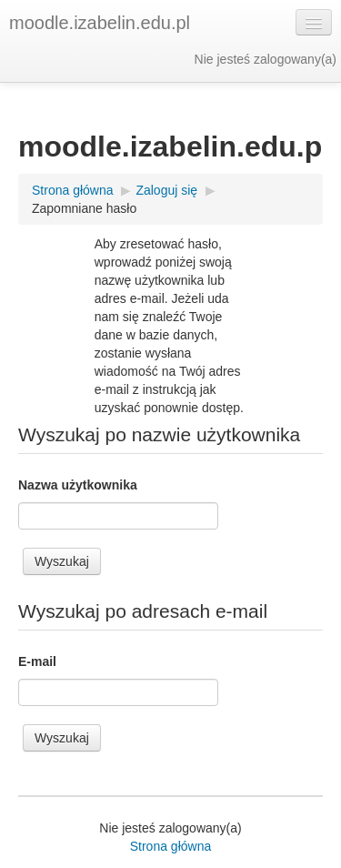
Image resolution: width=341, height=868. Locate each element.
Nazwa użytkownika (78, 485)
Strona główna (171, 846)
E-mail (37, 661)
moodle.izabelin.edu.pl (100, 23)
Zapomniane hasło (84, 208)
